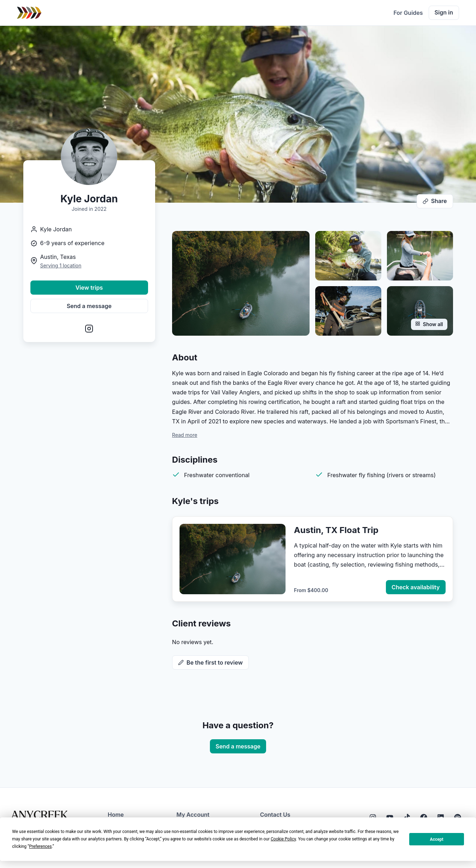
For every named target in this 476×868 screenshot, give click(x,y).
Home (116, 815)
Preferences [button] (40, 846)
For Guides (408, 13)
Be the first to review (210, 662)
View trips (89, 288)
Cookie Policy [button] (283, 839)
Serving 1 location (61, 265)
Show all (429, 324)
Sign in (444, 12)
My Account (193, 815)
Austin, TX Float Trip (336, 530)
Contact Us (275, 815)
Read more (185, 435)
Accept (437, 839)
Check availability (416, 587)
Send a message (89, 306)
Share (435, 201)
